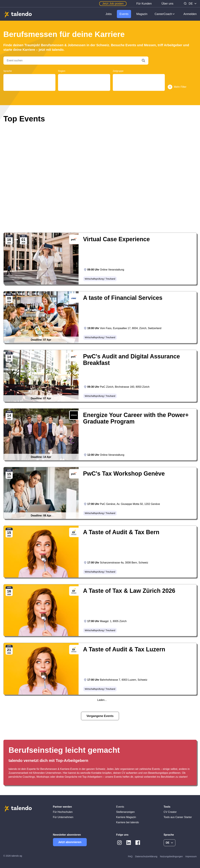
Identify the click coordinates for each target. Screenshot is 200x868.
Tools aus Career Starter (178, 817)
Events (124, 14)
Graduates (139, 81)
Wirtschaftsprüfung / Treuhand (100, 279)
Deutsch (30, 78)
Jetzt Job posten (113, 4)
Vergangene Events (100, 716)
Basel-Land (84, 90)
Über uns (167, 4)
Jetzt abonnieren (70, 842)
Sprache (8, 71)
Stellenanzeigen (126, 812)
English (30, 84)
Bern (84, 87)
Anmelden (190, 14)
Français (30, 81)
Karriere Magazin (126, 817)
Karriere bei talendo (128, 822)
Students (139, 84)
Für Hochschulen (63, 812)
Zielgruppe (118, 71)
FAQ (130, 856)
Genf (84, 84)
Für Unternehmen (63, 817)
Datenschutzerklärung (146, 856)
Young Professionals (139, 78)
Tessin (84, 81)
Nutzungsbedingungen (171, 856)
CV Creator (170, 812)
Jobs (109, 14)
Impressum (191, 856)
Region (62, 71)
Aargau (84, 78)
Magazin (142, 14)
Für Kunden (144, 4)
